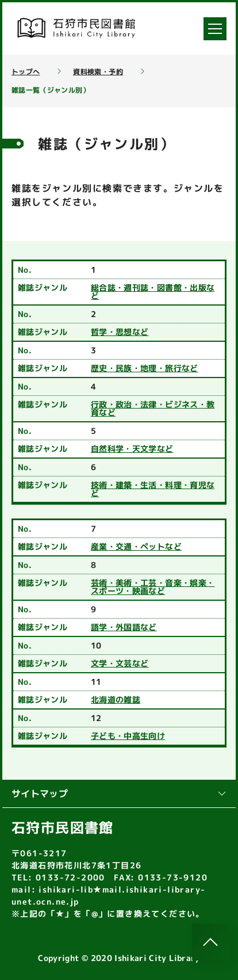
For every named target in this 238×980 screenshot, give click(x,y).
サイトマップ (119, 794)
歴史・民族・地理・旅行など (145, 368)
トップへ (26, 72)
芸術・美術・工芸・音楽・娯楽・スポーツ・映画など (153, 587)
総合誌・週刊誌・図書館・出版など (153, 292)
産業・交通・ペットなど (136, 547)
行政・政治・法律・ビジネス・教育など (153, 409)
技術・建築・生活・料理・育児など (153, 489)
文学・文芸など (120, 663)
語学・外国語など (124, 627)
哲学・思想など (120, 332)
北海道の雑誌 (116, 700)
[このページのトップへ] (210, 942)
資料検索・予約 (98, 72)
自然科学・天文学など (132, 449)
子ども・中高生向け (128, 736)
